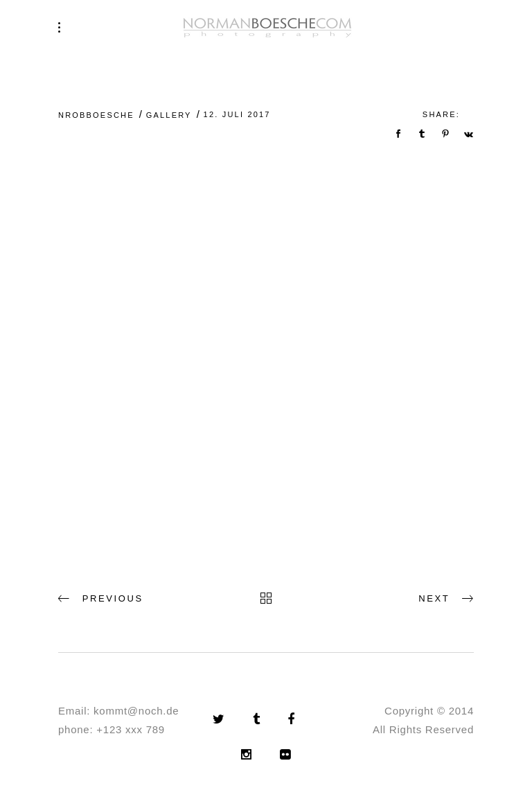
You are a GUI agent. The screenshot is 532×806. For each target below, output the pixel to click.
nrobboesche (96, 115)
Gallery (169, 115)
